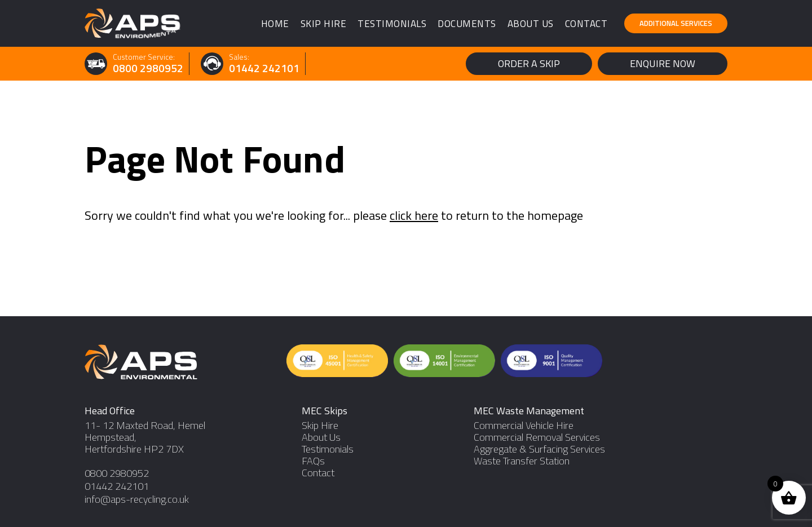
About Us (531, 24)
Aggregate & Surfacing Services (539, 449)
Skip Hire (324, 24)
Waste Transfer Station (522, 461)
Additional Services (676, 23)
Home (275, 24)
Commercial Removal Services (537, 437)
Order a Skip (529, 63)
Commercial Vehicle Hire (524, 425)
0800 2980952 (148, 68)
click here (414, 215)
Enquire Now (663, 63)
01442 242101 (264, 68)
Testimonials (392, 24)
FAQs (313, 461)
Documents (467, 24)
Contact (586, 24)
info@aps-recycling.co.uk (137, 499)
